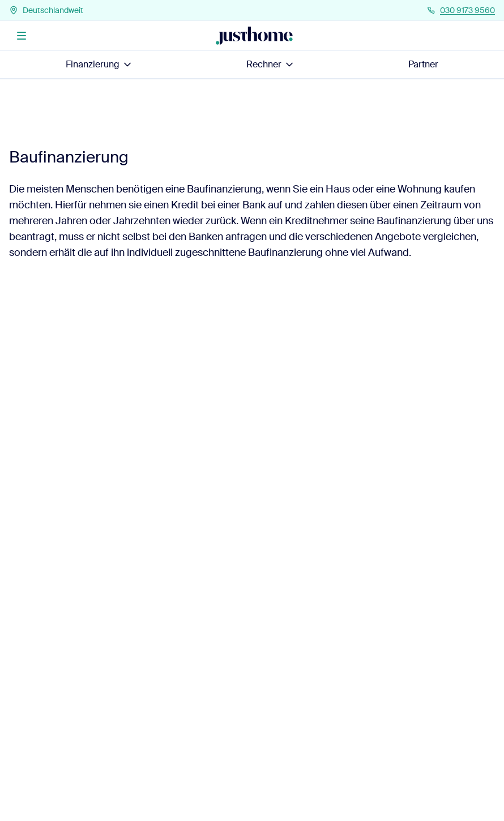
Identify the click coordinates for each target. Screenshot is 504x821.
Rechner (271, 64)
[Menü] (22, 36)
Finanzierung (99, 64)
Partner (423, 64)
